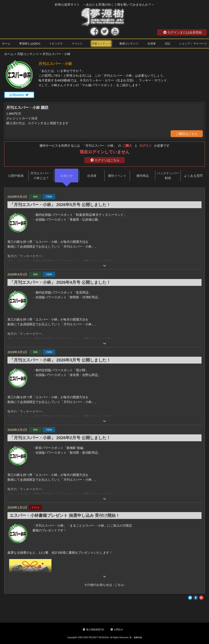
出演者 (152, 44)
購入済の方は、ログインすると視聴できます (37, 123)
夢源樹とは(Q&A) (30, 44)
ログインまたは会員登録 (183, 32)
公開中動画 (16, 176)
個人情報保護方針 (94, 629)
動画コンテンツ (129, 44)
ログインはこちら (105, 160)
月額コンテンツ (101, 44)
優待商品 (143, 176)
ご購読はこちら (187, 134)
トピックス (56, 44)
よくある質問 (193, 176)
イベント (77, 44)
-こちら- (119, 585)
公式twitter (19, 95)
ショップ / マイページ (193, 44)
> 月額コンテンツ (27, 54)
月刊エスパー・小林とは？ (41, 176)
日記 (167, 44)
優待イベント (117, 176)
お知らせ (67, 176)
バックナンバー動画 (168, 176)
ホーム (6, 44)
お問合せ (117, 629)
